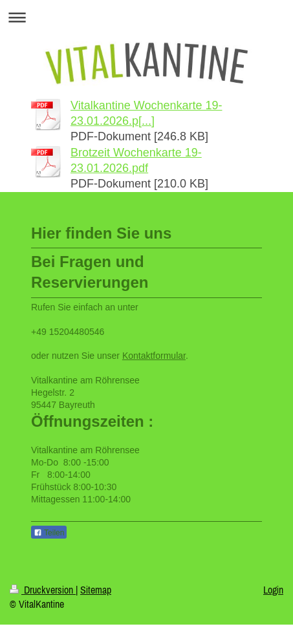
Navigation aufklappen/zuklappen (146, 17)
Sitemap (96, 590)
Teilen (49, 533)
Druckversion (43, 590)
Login (273, 590)
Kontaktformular (154, 356)
